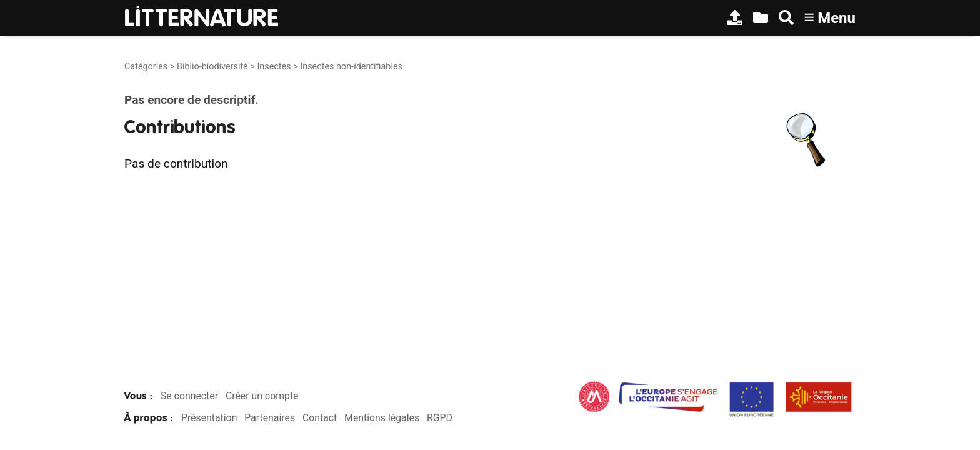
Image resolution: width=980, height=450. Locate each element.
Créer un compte (262, 396)
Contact (320, 418)
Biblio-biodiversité (212, 67)
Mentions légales (382, 418)
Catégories (146, 67)
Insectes (274, 67)
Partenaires (270, 418)
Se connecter (189, 396)
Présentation (209, 418)
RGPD (440, 418)
